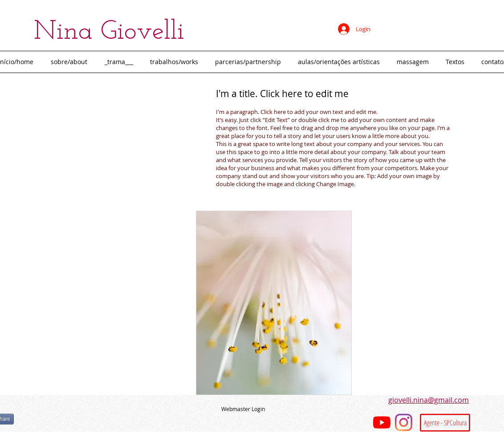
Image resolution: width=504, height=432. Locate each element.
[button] (176, 62)
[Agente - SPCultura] (445, 423)
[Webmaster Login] (243, 409)
